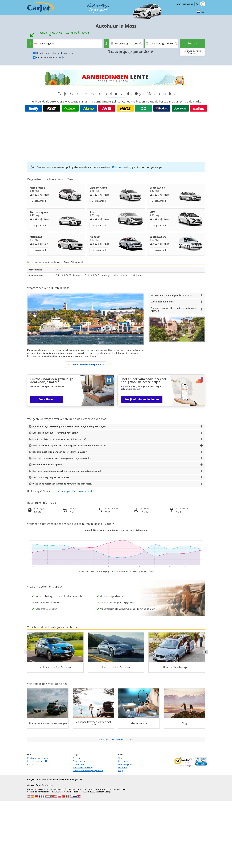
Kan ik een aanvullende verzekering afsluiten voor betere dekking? (67, 471)
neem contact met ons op (87, 491)
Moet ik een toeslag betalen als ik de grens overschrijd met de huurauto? (70, 445)
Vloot (121, 758)
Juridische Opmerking (83, 767)
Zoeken (192, 43)
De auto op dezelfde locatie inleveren (55, 53)
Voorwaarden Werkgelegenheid (88, 770)
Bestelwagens (125, 764)
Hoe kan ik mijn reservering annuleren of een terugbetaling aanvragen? (70, 426)
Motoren (122, 767)
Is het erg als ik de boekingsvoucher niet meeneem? (59, 439)
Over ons (77, 758)
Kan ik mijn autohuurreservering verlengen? (55, 433)
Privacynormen (80, 761)
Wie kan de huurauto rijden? (47, 465)
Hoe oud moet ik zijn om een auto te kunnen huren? (59, 452)
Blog (120, 770)
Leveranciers (124, 761)
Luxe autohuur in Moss (163, 302)
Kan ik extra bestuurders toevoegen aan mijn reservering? (63, 458)
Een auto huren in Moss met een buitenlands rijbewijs (174, 309)
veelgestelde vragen (61, 491)
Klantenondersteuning (38, 758)
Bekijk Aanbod (39, 201)
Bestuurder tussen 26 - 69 (50, 57)
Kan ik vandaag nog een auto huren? (51, 477)
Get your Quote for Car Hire (40, 785)
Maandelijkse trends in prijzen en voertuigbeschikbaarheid (116, 530)
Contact (31, 764)
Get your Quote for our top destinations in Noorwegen (53, 780)
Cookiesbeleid (79, 764)
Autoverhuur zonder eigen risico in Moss (172, 295)
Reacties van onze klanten (40, 761)
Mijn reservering (185, 4)
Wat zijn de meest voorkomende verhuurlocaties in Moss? (62, 484)
